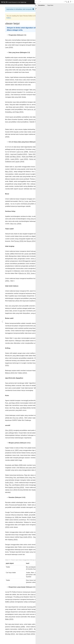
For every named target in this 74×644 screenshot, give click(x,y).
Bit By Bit (14, 2)
